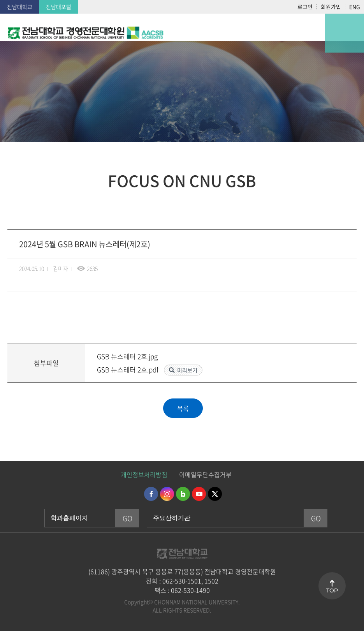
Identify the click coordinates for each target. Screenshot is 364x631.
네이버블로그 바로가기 (183, 494)
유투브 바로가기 (199, 494)
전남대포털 (59, 7)
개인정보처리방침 (144, 474)
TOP (332, 590)
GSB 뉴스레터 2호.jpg (127, 356)
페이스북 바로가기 (151, 494)
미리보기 (187, 370)
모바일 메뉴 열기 (345, 33)
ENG (355, 7)
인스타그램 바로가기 (167, 494)
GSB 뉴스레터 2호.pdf (128, 369)
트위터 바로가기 (215, 494)
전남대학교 (20, 7)
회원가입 (331, 7)
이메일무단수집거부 (205, 474)
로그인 (305, 7)
